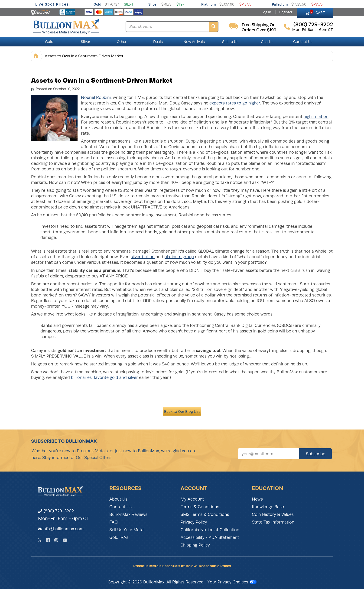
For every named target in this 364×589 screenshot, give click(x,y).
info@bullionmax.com (63, 529)
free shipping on (259, 25)
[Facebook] (48, 540)
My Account (192, 499)
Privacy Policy (194, 522)
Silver (153, 4)
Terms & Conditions (200, 507)
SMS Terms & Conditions (205, 514)
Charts (267, 42)
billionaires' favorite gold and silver (104, 377)
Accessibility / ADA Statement (210, 537)
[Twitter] (40, 540)
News (257, 499)
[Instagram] (56, 540)
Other (122, 42)
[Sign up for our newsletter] (269, 454)
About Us (118, 499)
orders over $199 (259, 30)
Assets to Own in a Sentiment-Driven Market (84, 56)
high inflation (316, 117)
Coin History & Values (273, 514)
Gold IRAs (119, 537)
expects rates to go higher (235, 103)
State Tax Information (273, 522)
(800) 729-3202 (56, 511)
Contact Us (303, 42)
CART (317, 12)
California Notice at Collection (210, 530)
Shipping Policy (195, 545)
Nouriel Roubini (96, 98)
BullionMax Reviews (128, 514)
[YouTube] (65, 540)
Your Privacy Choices (232, 582)
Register (286, 12)
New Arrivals (194, 42)
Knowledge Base (268, 507)
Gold (97, 4)
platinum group (179, 257)
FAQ (114, 522)
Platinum (209, 4)
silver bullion (143, 257)
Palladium (280, 4)
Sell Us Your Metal (127, 530)
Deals (158, 42)
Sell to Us (230, 42)
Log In (266, 12)
